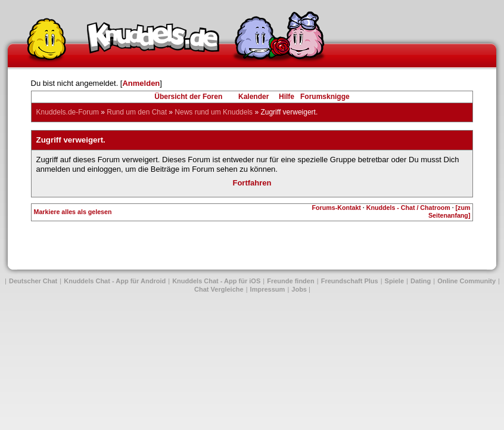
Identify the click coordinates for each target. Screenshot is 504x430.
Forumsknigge (325, 97)
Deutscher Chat (33, 281)
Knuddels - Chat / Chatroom (408, 208)
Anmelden (141, 83)
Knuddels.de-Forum (68, 112)
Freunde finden (290, 281)
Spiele (394, 281)
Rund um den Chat (137, 112)
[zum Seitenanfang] (449, 211)
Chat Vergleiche (219, 289)
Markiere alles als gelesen (73, 212)
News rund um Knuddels (214, 112)
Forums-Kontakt (337, 208)
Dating (421, 281)
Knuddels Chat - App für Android (115, 281)
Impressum (268, 289)
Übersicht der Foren (188, 97)
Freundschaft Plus (350, 281)
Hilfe (287, 97)
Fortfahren (252, 183)
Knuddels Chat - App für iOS (216, 281)
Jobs (299, 289)
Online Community (466, 281)
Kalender (253, 97)
